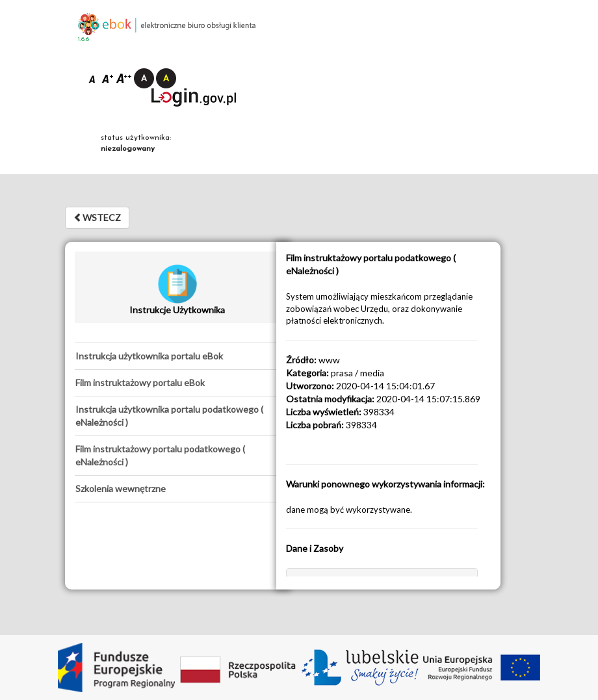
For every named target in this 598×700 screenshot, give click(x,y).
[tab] (177, 356)
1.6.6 (84, 39)
